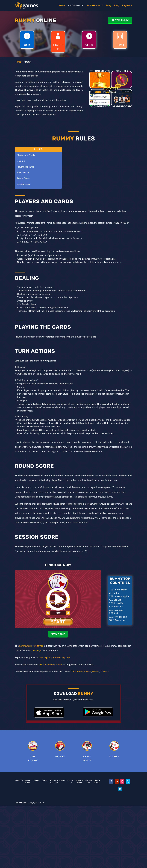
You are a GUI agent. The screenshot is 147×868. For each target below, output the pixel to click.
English (126, 6)
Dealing (21, 161)
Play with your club (54, 781)
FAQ (117, 6)
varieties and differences (50, 664)
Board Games (93, 6)
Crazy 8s (104, 671)
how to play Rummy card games (55, 657)
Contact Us (71, 781)
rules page (36, 650)
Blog (109, 6)
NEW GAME (58, 634)
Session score (24, 184)
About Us (19, 780)
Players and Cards (26, 155)
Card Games (74, 6)
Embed (62, 780)
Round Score (23, 178)
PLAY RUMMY (120, 20)
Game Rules (28, 781)
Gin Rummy (77, 671)
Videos (36, 780)
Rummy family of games (31, 646)
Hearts (87, 671)
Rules (38, 149)
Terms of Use (88, 781)
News (45, 780)
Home (62, 6)
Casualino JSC (21, 803)
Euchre (95, 671)
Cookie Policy (97, 781)
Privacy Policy (80, 781)
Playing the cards (25, 167)
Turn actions (23, 172)
